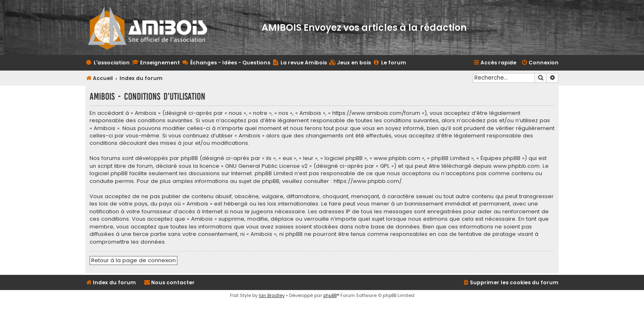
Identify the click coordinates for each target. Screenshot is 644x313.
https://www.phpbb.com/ (368, 181)
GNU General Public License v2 (266, 166)
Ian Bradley (272, 295)
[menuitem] (350, 63)
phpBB (330, 295)
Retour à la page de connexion (133, 260)
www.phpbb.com (516, 166)
